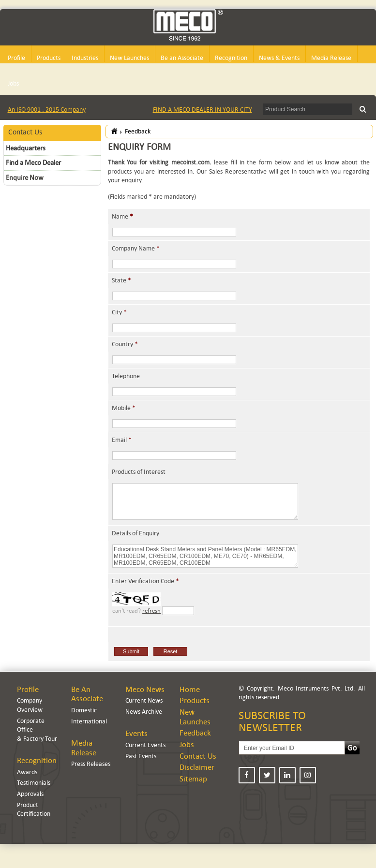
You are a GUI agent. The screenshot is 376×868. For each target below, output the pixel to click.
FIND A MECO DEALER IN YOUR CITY (203, 110)
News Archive (144, 712)
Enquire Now (25, 177)
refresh (151, 611)
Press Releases (91, 764)
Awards (27, 772)
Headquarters (26, 148)
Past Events (141, 756)
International (89, 721)
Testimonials (34, 783)
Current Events (145, 745)
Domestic (84, 710)
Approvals (30, 794)
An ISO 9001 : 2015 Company (47, 110)
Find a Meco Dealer (33, 162)
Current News (144, 700)
